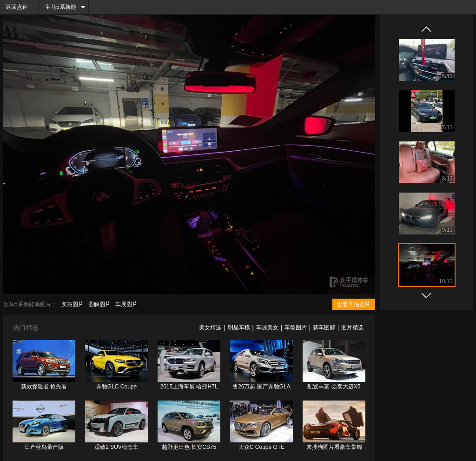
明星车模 (239, 327)
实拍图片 (73, 304)
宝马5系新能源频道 (58, 9)
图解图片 (99, 304)
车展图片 (126, 304)
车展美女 (267, 327)
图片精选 (352, 327)
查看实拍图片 (354, 304)
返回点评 (17, 7)
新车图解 (324, 327)
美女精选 (210, 327)
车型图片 (296, 327)
